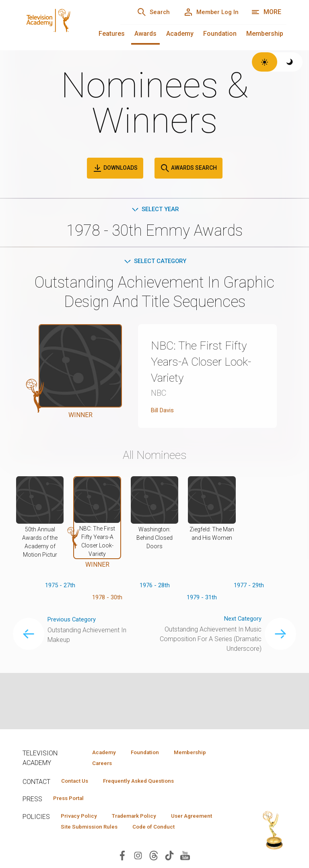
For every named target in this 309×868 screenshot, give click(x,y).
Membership (265, 34)
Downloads (115, 168)
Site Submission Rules (154, 830)
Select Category (155, 262)
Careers (100, 764)
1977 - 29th (249, 587)
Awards (145, 34)
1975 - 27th (60, 587)
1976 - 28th (155, 587)
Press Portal (72, 800)
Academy (180, 34)
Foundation (220, 34)
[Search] (145, 12)
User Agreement (84, 830)
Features (112, 34)
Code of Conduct (85, 842)
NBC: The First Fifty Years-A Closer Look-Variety (204, 363)
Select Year (155, 210)
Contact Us (77, 782)
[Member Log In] (208, 12)
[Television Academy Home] (63, 24)
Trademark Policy (143, 819)
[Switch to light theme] (265, 62)
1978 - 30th (107, 600)
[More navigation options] (266, 12)
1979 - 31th (202, 600)
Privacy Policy (81, 819)
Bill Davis (164, 412)
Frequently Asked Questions (147, 782)
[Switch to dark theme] (290, 62)
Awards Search (188, 168)
